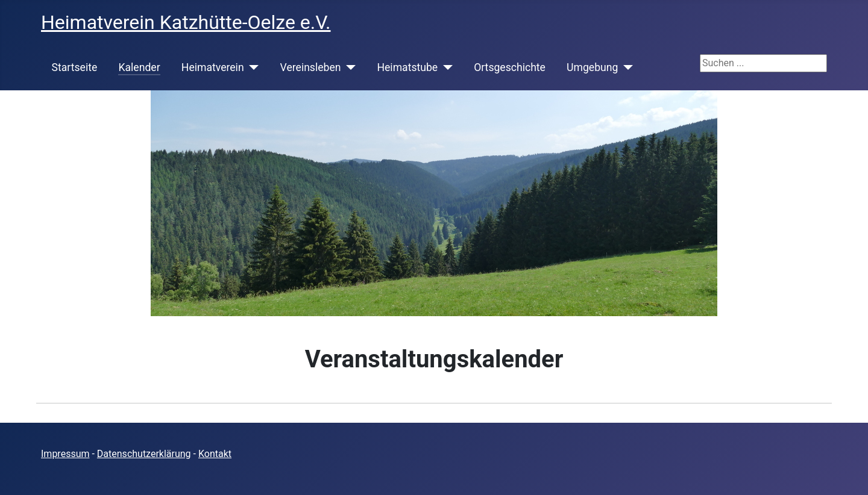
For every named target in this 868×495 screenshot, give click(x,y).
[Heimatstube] (445, 67)
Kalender (139, 67)
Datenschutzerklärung (144, 454)
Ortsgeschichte (510, 67)
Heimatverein (213, 67)
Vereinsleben (311, 67)
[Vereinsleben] (348, 67)
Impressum (65, 454)
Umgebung (592, 67)
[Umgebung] (625, 67)
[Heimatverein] (252, 67)
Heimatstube (407, 67)
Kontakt (215, 454)
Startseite (75, 67)
